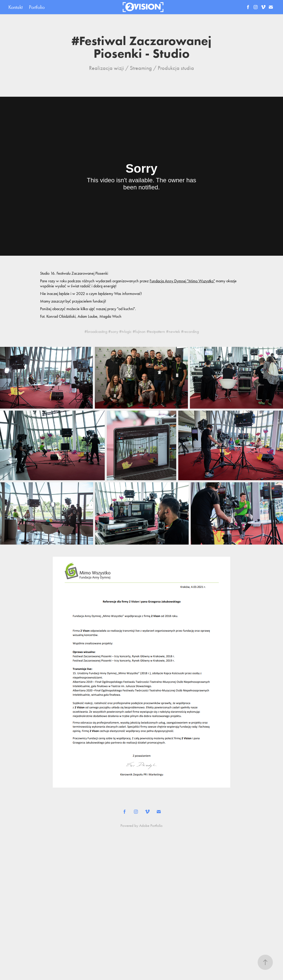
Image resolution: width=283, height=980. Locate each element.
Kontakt (15, 7)
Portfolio (37, 7)
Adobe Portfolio (151, 826)
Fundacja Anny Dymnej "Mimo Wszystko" (182, 281)
